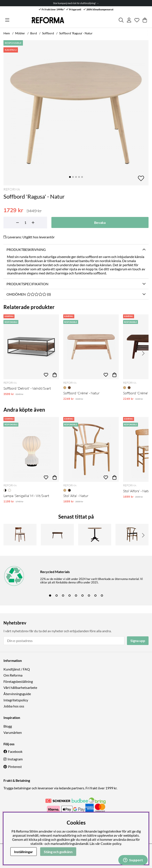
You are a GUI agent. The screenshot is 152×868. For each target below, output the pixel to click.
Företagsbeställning (18, 681)
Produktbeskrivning (26, 249)
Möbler (20, 33)
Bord (34, 33)
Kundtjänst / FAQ (17, 669)
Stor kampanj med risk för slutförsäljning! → (76, 3)
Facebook (15, 751)
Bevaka (100, 222)
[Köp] (55, 375)
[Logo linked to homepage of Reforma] (48, 20)
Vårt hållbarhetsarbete (20, 687)
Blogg (8, 726)
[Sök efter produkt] (121, 20)
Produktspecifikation (27, 284)
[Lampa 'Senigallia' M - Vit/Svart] (31, 449)
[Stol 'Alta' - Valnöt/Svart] (132, 535)
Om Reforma (13, 675)
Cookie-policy (111, 843)
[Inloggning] (129, 20)
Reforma (12, 189)
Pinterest (15, 767)
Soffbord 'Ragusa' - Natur (76, 33)
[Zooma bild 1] (76, 113)
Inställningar (24, 852)
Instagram (15, 759)
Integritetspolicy (16, 700)
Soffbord (48, 33)
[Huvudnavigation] (7, 20)
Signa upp (138, 641)
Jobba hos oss (14, 706)
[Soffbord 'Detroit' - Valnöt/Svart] (31, 347)
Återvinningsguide (17, 694)
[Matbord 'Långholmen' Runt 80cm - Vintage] (95, 535)
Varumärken (13, 732)
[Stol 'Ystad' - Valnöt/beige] (20, 535)
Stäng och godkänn (58, 852)
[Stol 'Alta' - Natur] (91, 449)
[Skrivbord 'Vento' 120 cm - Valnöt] (57, 535)
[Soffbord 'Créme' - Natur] (91, 347)
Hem (7, 33)
